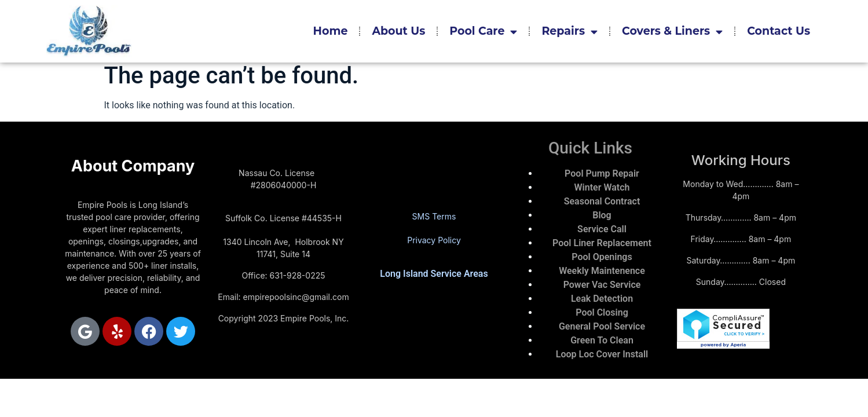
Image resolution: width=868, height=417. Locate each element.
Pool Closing (602, 312)
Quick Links (590, 148)
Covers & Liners (672, 32)
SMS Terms (434, 216)
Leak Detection (602, 299)
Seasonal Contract (602, 201)
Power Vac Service (602, 285)
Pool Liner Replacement (602, 243)
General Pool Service (602, 326)
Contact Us (779, 31)
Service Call (602, 229)
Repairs (569, 32)
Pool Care (483, 32)
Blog (602, 215)
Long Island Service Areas (434, 274)
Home (331, 31)
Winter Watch (602, 187)
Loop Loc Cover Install (602, 354)
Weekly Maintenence (602, 271)
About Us (398, 31)
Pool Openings (602, 257)
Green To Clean (602, 340)
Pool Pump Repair (602, 173)
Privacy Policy (434, 240)
